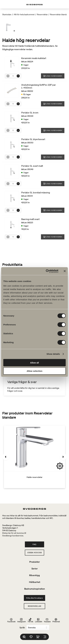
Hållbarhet (35, 582)
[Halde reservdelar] (34, 457)
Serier (35, 569)
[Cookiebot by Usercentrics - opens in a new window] (46, 271)
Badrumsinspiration (35, 589)
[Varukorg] (38, 637)
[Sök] (24, 637)
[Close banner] (65, 271)
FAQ (34, 544)
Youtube (47, 620)
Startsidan (7, 14)
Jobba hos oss (34, 553)
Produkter (35, 562)
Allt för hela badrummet (24, 14)
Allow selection (34, 371)
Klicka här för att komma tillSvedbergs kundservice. (14, 534)
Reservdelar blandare (60, 14)
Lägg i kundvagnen (53, 76)
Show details (53, 354)
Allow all (35, 363)
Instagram (22, 620)
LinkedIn (39, 620)
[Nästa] (63, 457)
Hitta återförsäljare (34, 598)
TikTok (30, 620)
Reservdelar (42, 14)
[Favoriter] (31, 637)
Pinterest (56, 620)
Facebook (11, 620)
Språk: (22, 628)
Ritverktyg (34, 575)
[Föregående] (6, 457)
